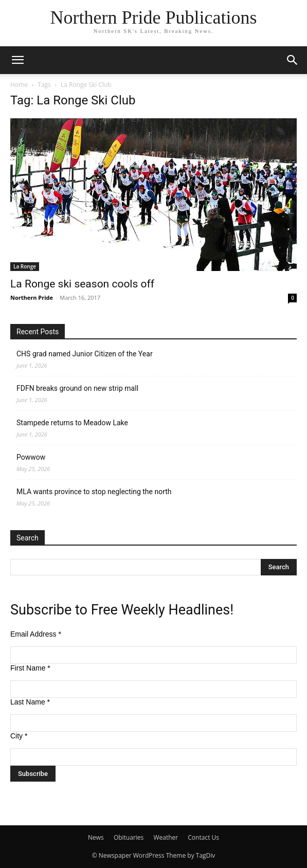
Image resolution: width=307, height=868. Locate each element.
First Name (30, 668)
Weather (166, 837)
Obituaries (129, 837)
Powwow (31, 457)
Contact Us (203, 837)
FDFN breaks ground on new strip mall (77, 388)
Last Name (30, 702)
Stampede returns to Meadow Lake (72, 423)
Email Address (36, 634)
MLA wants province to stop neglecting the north (94, 492)
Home (19, 85)
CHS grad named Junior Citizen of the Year (85, 354)
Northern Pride (32, 297)
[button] (17, 60)
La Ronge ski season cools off (82, 284)
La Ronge (25, 266)
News (96, 837)
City (19, 736)
